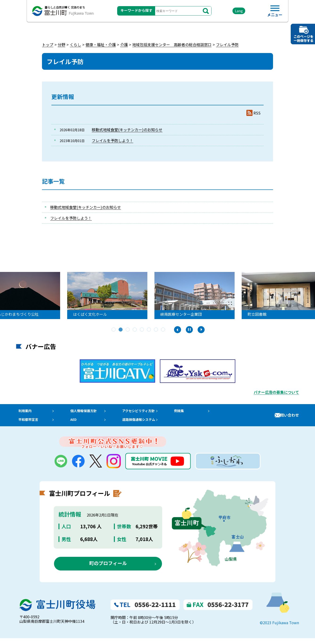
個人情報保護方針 (87, 412)
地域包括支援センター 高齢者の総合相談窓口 (172, 45)
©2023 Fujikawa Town (279, 628)
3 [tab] (128, 330)
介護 (124, 45)
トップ (48, 45)
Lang (233, 12)
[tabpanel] (157, 295)
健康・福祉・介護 (101, 45)
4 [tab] (135, 330)
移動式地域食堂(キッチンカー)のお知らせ (127, 130)
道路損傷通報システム (146, 424)
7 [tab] (156, 330)
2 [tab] (121, 330)
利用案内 (24, 412)
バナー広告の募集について (276, 392)
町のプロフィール (108, 569)
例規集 (188, 412)
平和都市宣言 (27, 424)
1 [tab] (114, 330)
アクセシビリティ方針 (145, 412)
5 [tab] (142, 330)
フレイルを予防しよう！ (112, 140)
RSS (257, 113)
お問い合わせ (288, 418)
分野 (62, 45)
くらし (75, 45)
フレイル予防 (227, 45)
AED (75, 424)
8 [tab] (163, 330)
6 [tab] (149, 330)
